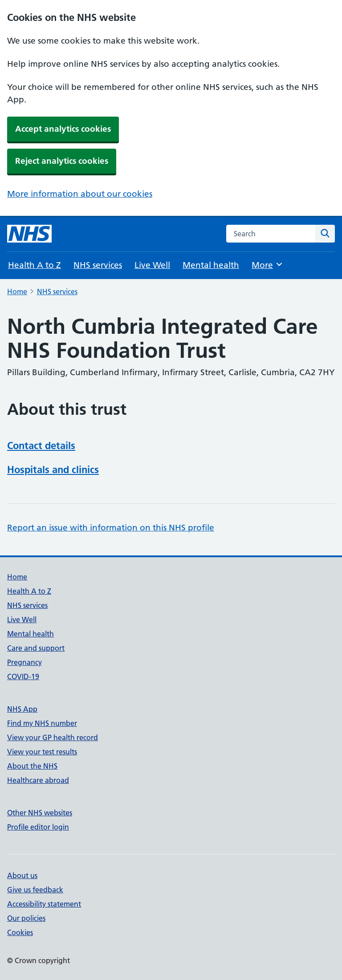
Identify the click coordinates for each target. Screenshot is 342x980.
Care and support (36, 648)
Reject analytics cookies (62, 161)
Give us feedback (35, 890)
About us (22, 875)
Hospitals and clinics (53, 470)
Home (17, 292)
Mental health (211, 265)
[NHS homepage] (29, 234)
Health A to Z (35, 265)
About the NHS (32, 766)
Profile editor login (38, 827)
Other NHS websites (40, 813)
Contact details (41, 445)
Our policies (26, 918)
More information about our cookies (80, 194)
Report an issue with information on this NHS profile (111, 528)
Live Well (152, 265)
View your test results (42, 752)
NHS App (22, 709)
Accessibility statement (44, 904)
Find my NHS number (42, 723)
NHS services (98, 265)
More (267, 265)
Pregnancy (24, 662)
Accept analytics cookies (63, 129)
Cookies (20, 932)
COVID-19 (23, 676)
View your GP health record (53, 737)
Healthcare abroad (38, 780)
